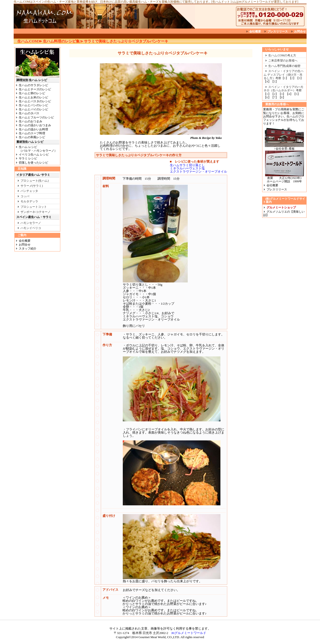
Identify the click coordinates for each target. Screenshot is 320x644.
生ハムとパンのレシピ (33, 105)
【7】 (275, 97)
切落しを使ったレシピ (33, 163)
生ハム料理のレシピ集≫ (63, 41)
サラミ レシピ (28, 158)
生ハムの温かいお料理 (33, 129)
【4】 (267, 82)
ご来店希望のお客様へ (283, 61)
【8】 (282, 97)
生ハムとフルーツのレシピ (36, 117)
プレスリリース (278, 31)
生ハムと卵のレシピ (32, 93)
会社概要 (255, 31)
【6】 (267, 97)
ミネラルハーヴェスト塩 (187, 168)
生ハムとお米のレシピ (33, 97)
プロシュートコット (34, 207)
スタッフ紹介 (28, 249)
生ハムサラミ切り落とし (187, 165)
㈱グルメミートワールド (189, 633)
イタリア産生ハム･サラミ (33, 175)
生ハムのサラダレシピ (33, 85)
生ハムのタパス (29, 113)
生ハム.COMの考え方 (282, 55)
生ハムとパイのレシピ (33, 109)
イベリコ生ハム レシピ (34, 155)
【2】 (292, 78)
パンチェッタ (29, 191)
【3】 (299, 78)
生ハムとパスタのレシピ (35, 101)
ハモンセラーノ (31, 223)
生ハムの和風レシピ (32, 137)
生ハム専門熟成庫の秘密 (284, 66)
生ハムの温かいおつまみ (35, 125)
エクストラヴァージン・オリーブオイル (198, 171)
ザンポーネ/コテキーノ (36, 212)
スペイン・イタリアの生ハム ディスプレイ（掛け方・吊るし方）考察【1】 (284, 75)
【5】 (275, 82)
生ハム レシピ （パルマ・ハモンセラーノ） (36, 149)
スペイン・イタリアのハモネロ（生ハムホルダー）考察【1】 (284, 90)
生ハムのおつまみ (31, 121)
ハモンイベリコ (31, 228)
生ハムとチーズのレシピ (35, 89)
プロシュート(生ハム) (35, 181)
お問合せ (300, 31)
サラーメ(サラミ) (32, 186)
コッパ (25, 196)
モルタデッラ (29, 201)
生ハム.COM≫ (30, 41)
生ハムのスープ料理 (32, 133)
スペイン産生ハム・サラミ (34, 217)
